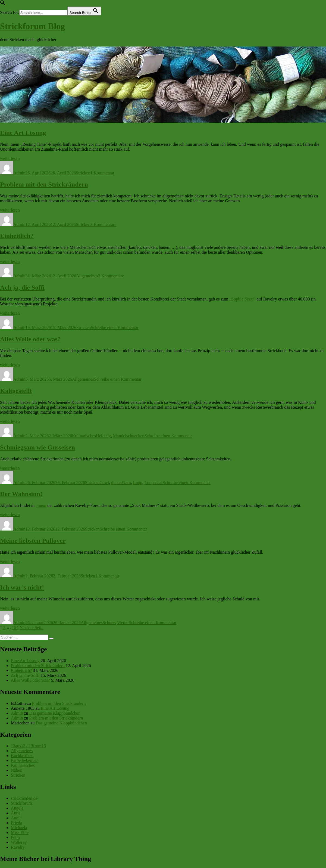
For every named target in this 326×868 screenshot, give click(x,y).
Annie (16, 818)
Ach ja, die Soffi (22, 287)
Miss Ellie (20, 833)
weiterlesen (10, 158)
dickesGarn (121, 483)
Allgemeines (87, 276)
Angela (17, 808)
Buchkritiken (22, 756)
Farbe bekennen (25, 760)
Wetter (123, 623)
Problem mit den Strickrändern (44, 184)
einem (41, 505)
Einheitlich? (17, 236)
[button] (3, 4)
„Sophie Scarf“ (242, 299)
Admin (19, 173)
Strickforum (21, 803)
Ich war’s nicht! (22, 587)
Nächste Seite (32, 627)
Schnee (109, 623)
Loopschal (154, 483)
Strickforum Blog (32, 26)
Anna (16, 813)
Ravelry (18, 847)
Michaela (19, 828)
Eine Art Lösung (23, 133)
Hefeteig (103, 436)
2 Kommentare (111, 276)
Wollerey (19, 842)
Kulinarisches (84, 436)
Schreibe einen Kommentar (115, 328)
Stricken (83, 173)
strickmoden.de (24, 798)
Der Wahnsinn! (21, 494)
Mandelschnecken (129, 436)
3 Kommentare (104, 224)
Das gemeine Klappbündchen (55, 713)
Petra (15, 837)
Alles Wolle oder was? (30, 339)
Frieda (16, 823)
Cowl (104, 483)
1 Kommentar (102, 173)
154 (15, 627)
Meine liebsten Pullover (33, 541)
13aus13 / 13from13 (28, 746)
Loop (138, 483)
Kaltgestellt (16, 391)
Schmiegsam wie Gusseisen (37, 447)
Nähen (17, 770)
